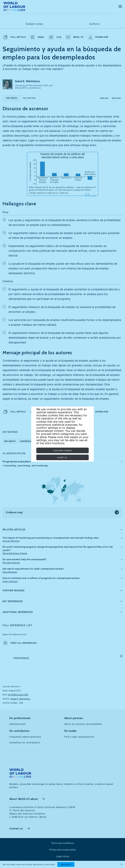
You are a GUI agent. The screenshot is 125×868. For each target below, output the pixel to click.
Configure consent (63, 450)
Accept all (62, 457)
